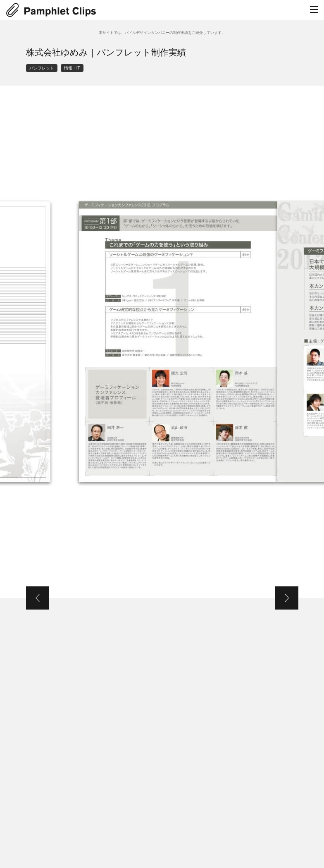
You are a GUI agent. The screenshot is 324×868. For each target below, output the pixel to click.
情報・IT (72, 68)
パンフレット (42, 68)
